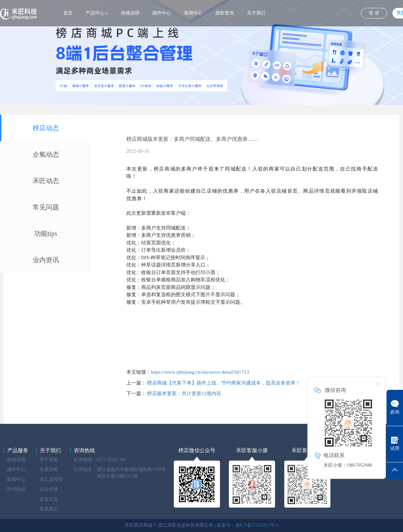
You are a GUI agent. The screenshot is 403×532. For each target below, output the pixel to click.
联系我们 (49, 509)
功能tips (46, 234)
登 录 (374, 13)
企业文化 (49, 499)
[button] (180, 99)
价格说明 (130, 13)
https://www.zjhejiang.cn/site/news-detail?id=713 (200, 372)
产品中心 (95, 13)
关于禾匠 (49, 460)
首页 (68, 13)
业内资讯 (46, 260)
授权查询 (225, 13)
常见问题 (46, 207)
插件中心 (162, 13)
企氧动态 (46, 154)
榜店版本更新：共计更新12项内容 (184, 393)
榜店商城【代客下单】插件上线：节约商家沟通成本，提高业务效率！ (224, 383)
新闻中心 (193, 13)
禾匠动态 (46, 181)
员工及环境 (51, 479)
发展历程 (49, 469)
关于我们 (256, 13)
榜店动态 (46, 128)
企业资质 (49, 489)
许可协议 (16, 489)
